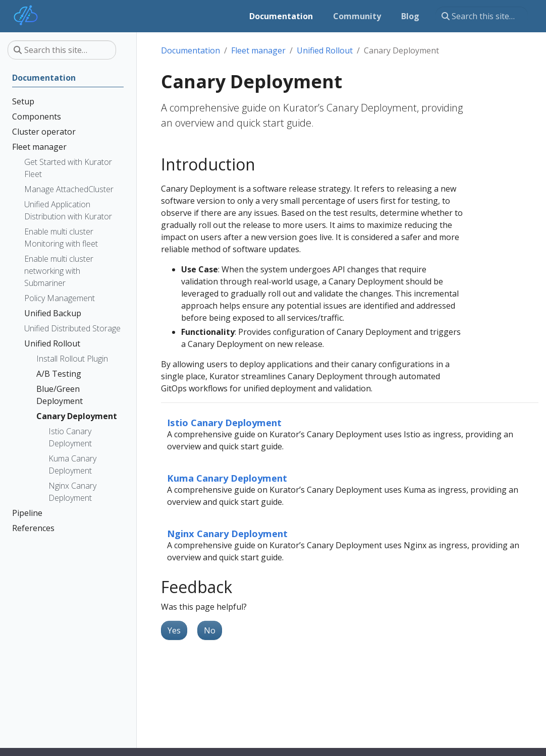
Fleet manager (258, 50)
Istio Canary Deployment (224, 422)
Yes (174, 630)
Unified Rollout (325, 50)
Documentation (190, 50)
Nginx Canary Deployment (227, 533)
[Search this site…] (482, 16)
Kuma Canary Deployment (227, 478)
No (210, 630)
